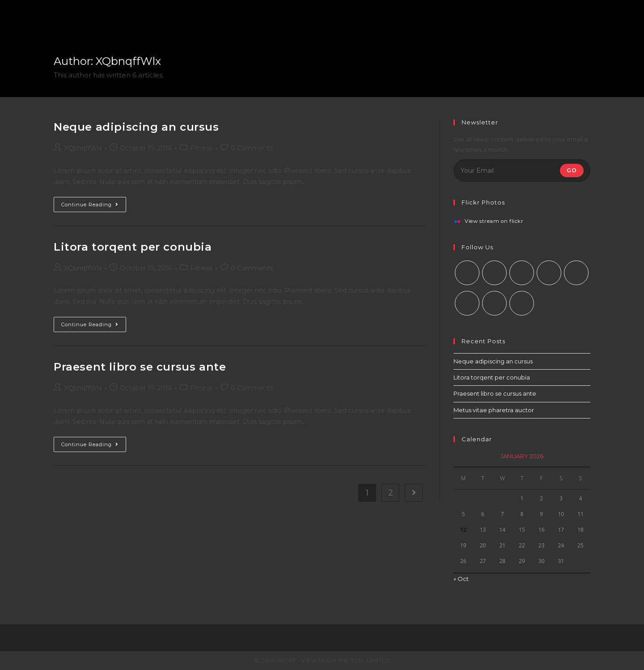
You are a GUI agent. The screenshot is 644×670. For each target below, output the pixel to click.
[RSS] (522, 303)
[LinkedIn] (549, 273)
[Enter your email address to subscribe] (522, 171)
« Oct (461, 579)
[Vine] (467, 303)
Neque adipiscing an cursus (136, 127)
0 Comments (252, 148)
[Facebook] (494, 273)
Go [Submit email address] (572, 170)
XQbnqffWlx (83, 148)
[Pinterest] (576, 273)
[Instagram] (522, 273)
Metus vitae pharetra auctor (494, 410)
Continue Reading (90, 205)
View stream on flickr (494, 222)
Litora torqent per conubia (133, 247)
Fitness (201, 148)
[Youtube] (494, 303)
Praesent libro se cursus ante (140, 367)
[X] (467, 273)
